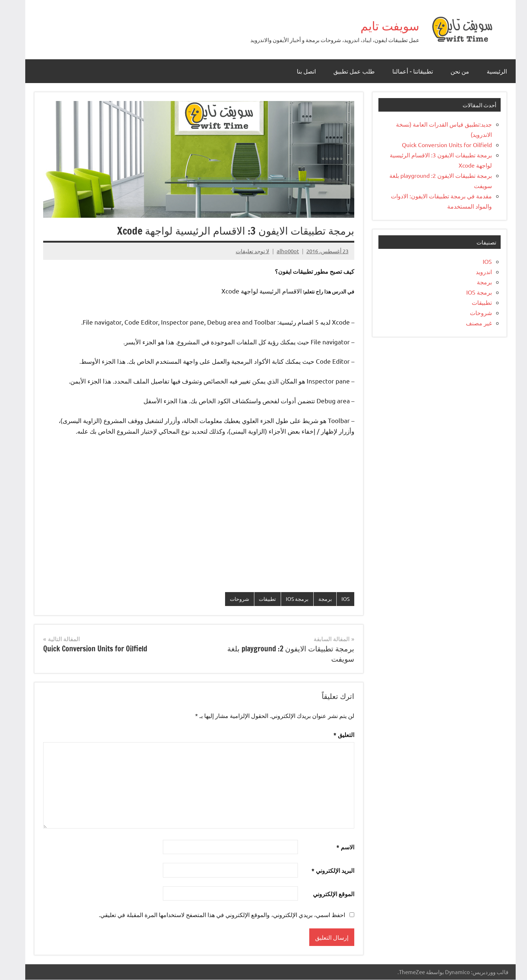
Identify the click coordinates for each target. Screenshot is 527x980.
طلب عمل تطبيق (347, 71)
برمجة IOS (289, 599)
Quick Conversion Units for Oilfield (440, 145)
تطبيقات (257, 599)
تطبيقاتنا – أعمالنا (406, 71)
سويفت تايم (377, 25)
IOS (338, 599)
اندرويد (477, 272)
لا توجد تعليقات (246, 251)
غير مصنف (472, 323)
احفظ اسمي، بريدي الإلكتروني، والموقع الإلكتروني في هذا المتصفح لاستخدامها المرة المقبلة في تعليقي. (215, 915)
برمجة (317, 599)
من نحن (453, 71)
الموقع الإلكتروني (327, 894)
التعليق (337, 735)
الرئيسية (490, 71)
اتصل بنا (299, 71)
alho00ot (281, 251)
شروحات (228, 599)
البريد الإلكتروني (326, 871)
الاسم (338, 847)
